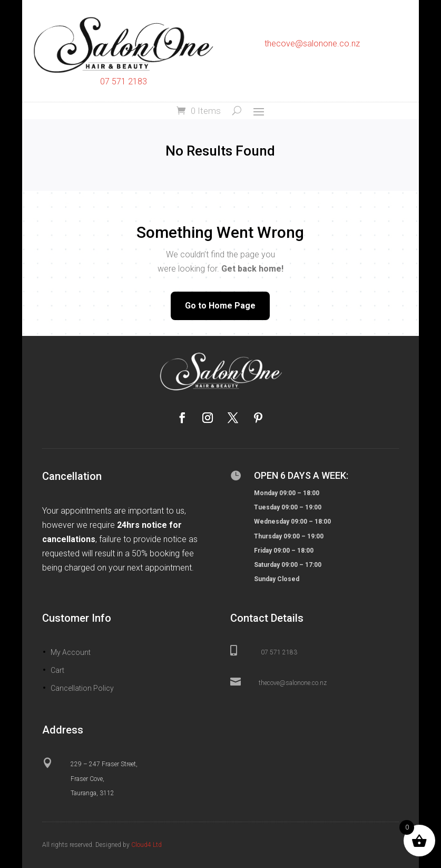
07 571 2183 (124, 81)
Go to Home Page (220, 306)
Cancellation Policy (82, 688)
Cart (57, 670)
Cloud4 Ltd (146, 845)
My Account (71, 652)
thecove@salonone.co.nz (312, 44)
